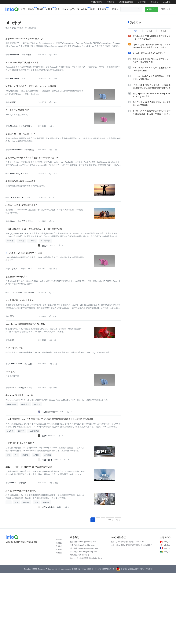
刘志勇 (27, 143)
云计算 (112, 17)
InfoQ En (167, 613)
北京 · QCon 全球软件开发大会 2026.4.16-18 (127, 613)
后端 (56, 17)
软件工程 (100, 17)
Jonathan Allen (16, 332)
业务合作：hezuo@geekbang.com (83, 616)
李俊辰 (14, 305)
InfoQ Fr (167, 619)
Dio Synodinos (15, 170)
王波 (29, 413)
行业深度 (23, 17)
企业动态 (10, 17)
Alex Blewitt (14, 88)
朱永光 (28, 61)
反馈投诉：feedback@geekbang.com (84, 619)
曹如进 (30, 170)
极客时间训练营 (126, 2)
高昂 (12, 359)
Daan (12, 440)
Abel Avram (14, 61)
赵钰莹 (13, 116)
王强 (23, 251)
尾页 (118, 590)
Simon (13, 251)
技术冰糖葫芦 (48, 468)
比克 (12, 386)
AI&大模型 (36, 17)
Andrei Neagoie (16, 197)
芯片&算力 (68, 17)
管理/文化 (135, 17)
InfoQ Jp (167, 616)
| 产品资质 (148, 640)
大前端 (123, 17)
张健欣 (31, 197)
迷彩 (44, 279)
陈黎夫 (30, 332)
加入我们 (59, 620)
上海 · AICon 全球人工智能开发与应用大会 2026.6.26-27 (132, 616)
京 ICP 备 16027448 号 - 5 (105, 640)
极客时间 (111, 2)
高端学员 (154, 2)
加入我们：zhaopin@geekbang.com (84, 622)
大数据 (89, 17)
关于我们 (59, 610)
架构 (79, 17)
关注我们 (59, 624)
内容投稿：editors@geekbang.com (83, 613)
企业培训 (142, 2)
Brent (12, 549)
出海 (47, 17)
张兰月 (23, 549)
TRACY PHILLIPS (17, 224)
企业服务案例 (96, 2)
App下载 (167, 2)
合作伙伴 (59, 617)
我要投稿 (59, 614)
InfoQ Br (167, 622)
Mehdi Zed (14, 143)
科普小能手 (47, 522)
